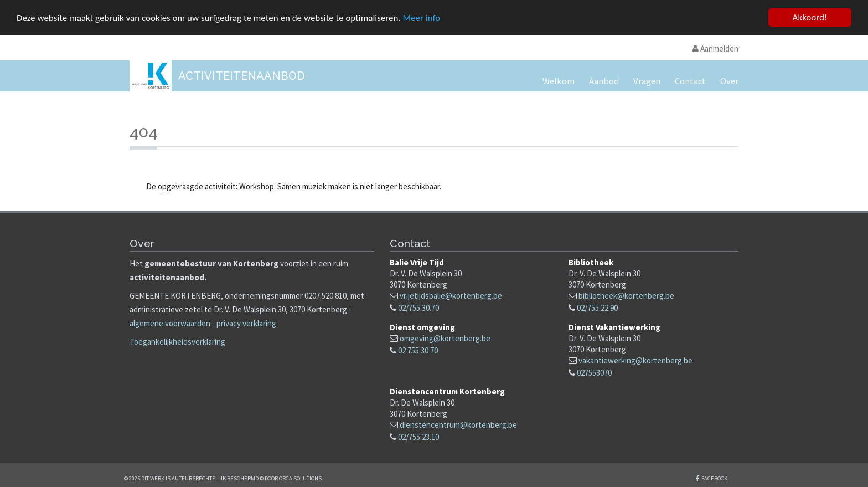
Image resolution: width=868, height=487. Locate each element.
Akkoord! (810, 17)
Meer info (422, 17)
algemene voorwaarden (170, 323)
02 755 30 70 (418, 350)
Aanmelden (715, 48)
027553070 (594, 372)
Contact (690, 81)
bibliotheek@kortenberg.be (626, 296)
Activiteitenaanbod (242, 76)
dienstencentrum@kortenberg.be (458, 425)
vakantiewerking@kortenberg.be (635, 360)
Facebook (714, 478)
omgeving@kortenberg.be (445, 338)
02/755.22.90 (597, 308)
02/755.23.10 (418, 437)
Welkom (559, 81)
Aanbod (604, 81)
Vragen (647, 81)
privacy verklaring (246, 323)
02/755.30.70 (418, 308)
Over (729, 81)
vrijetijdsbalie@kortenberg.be (451, 296)
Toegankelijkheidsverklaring (177, 342)
